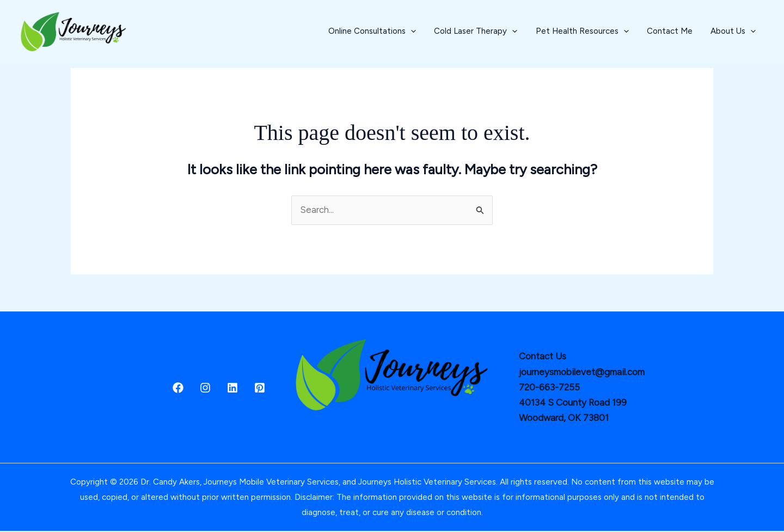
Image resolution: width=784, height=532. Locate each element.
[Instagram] (205, 389)
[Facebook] (178, 389)
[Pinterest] (260, 389)
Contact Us (543, 357)
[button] (434, 32)
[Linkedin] (232, 389)
